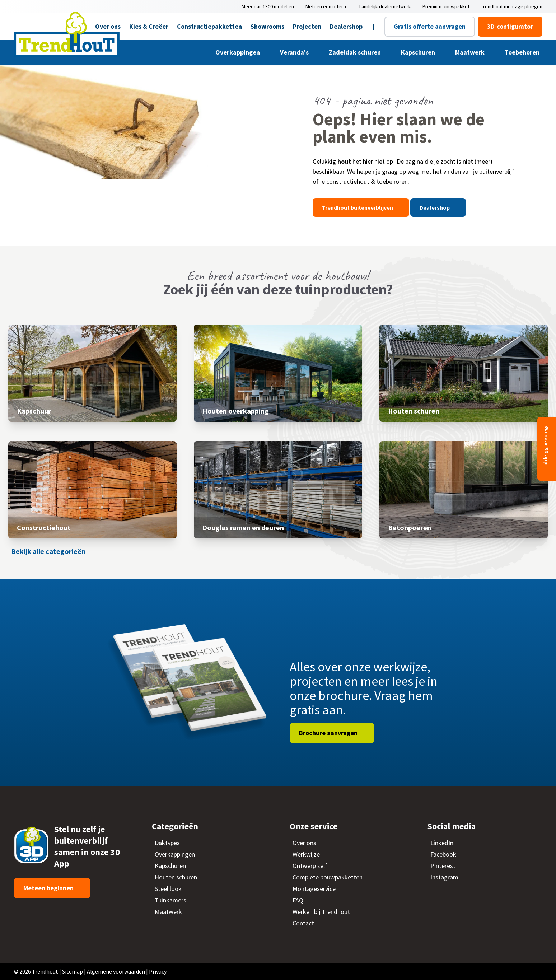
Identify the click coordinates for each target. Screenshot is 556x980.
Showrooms (267, 26)
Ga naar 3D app (547, 446)
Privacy (158, 971)
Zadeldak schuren (356, 52)
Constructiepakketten (209, 26)
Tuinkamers (170, 900)
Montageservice (314, 889)
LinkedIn (442, 843)
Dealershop (346, 26)
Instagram (444, 877)
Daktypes (167, 843)
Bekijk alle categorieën (48, 551)
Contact (303, 923)
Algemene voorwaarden (116, 971)
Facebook (443, 854)
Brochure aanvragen (329, 733)
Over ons (304, 843)
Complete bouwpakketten (328, 877)
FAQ (298, 900)
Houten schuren (176, 877)
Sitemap (73, 971)
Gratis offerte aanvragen (430, 26)
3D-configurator (510, 26)
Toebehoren (523, 52)
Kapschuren (419, 52)
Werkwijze (306, 854)
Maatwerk (471, 52)
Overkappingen (238, 52)
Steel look (168, 889)
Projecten (307, 26)
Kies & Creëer (149, 26)
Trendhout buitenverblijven (358, 207)
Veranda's (295, 52)
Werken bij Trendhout (321, 912)
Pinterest (443, 866)
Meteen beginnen (49, 888)
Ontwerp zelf (310, 866)
